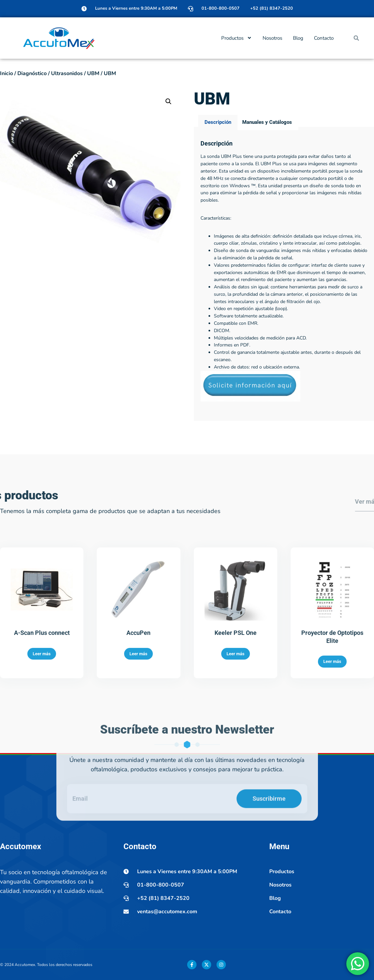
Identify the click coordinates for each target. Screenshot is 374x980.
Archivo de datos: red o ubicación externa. (257, 418)
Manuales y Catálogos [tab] (267, 173)
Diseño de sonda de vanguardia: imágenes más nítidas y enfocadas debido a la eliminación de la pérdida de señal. (291, 305)
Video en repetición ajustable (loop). (251, 360)
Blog (298, 38)
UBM (93, 73)
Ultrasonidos (67, 73)
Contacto (324, 38)
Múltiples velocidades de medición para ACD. (260, 389)
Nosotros (272, 38)
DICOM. (222, 381)
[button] (356, 38)
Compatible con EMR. (236, 374)
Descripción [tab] (218, 173)
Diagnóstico (32, 73)
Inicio (7, 73)
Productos (237, 38)
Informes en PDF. (232, 396)
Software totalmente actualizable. (249, 367)
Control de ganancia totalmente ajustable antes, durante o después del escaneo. (287, 407)
